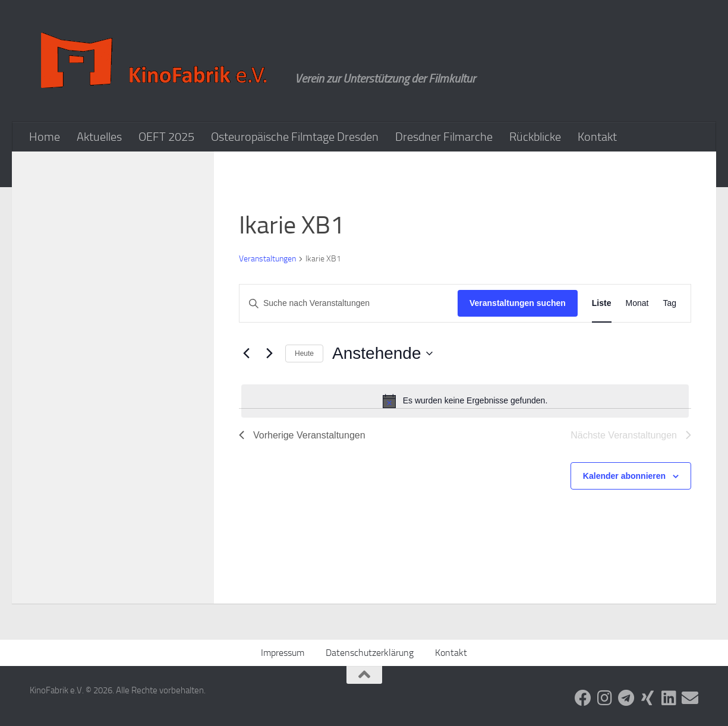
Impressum (283, 653)
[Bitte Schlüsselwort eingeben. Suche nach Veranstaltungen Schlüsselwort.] (349, 303)
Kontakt (597, 137)
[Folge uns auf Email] (690, 698)
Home (45, 137)
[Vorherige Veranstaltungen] (246, 353)
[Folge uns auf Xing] (647, 698)
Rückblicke (535, 137)
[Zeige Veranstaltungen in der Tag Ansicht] (669, 303)
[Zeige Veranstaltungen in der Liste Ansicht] (602, 303)
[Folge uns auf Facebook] (583, 698)
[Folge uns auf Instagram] (604, 698)
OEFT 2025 (166, 137)
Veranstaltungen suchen (518, 303)
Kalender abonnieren (624, 476)
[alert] (465, 401)
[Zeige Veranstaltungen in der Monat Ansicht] (637, 303)
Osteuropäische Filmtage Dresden (295, 137)
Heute (304, 353)
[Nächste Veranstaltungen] (269, 353)
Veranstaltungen (267, 259)
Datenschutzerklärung (370, 653)
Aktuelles (99, 137)
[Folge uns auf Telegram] (626, 698)
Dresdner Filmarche (444, 137)
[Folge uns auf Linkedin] (669, 698)
